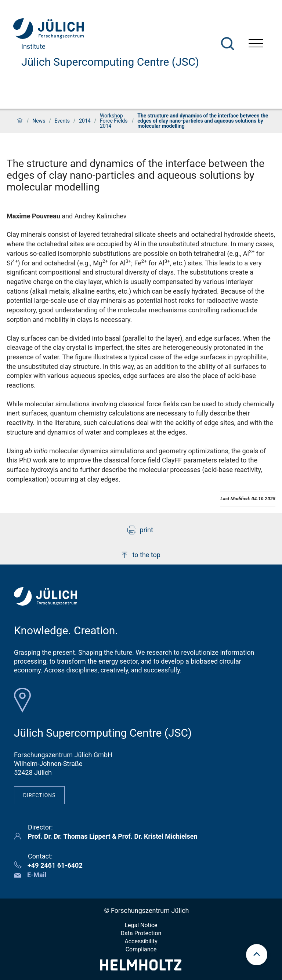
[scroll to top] (257, 955)
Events (62, 121)
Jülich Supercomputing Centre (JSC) (110, 62)
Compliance (141, 949)
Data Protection (141, 933)
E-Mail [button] (37, 875)
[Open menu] (256, 44)
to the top (140, 555)
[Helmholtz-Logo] (141, 968)
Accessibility (141, 941)
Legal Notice (141, 925)
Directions (39, 795)
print (140, 530)
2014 (85, 121)
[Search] (228, 44)
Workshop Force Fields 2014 (114, 121)
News (39, 121)
